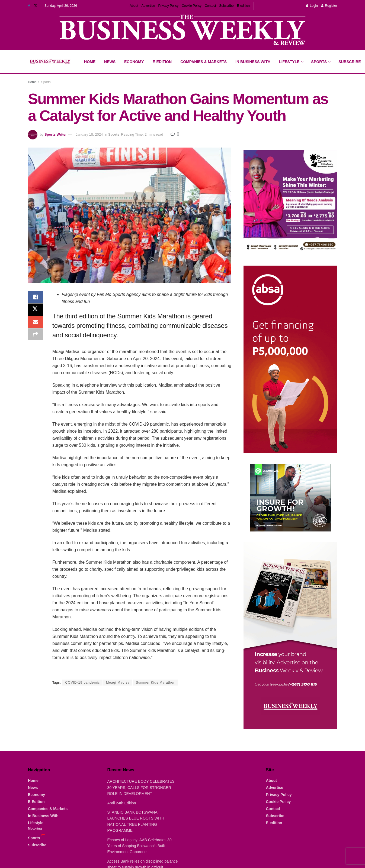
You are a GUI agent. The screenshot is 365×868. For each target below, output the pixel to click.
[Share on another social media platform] (36, 337)
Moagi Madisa (118, 683)
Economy (134, 62)
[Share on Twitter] (36, 311)
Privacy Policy (169, 6)
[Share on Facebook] (36, 298)
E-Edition (162, 62)
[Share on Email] (36, 324)
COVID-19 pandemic (82, 683)
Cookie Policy (192, 6)
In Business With (253, 62)
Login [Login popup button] (312, 6)
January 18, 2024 (89, 134)
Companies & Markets (204, 62)
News (110, 62)
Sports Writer (56, 134)
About (134, 6)
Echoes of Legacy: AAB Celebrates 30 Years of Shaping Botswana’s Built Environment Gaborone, (140, 846)
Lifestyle (289, 62)
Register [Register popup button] (329, 6)
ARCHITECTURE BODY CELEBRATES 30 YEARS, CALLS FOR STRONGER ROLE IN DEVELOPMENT (141, 787)
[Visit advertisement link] (182, 30)
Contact (210, 6)
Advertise (148, 6)
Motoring (35, 828)
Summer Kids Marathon (156, 683)
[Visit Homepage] (50, 62)
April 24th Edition (122, 803)
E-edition (243, 6)
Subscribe (226, 6)
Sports (321, 57)
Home (90, 62)
